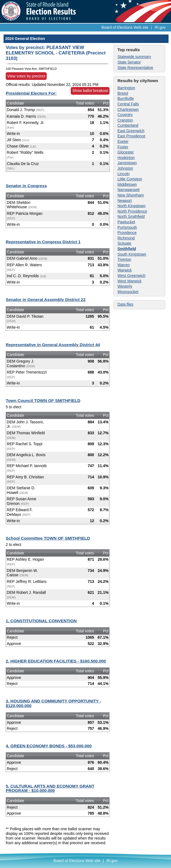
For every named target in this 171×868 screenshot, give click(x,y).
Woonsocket (128, 292)
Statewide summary (134, 57)
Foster (123, 147)
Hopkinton (126, 158)
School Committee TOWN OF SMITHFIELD (48, 538)
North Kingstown (132, 206)
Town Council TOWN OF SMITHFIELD (43, 400)
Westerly (125, 286)
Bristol (123, 93)
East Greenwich (131, 131)
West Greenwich (131, 276)
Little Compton (130, 179)
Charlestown (128, 109)
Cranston (125, 120)
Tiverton (124, 259)
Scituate (124, 243)
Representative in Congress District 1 (43, 242)
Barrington (126, 88)
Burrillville (126, 99)
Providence (127, 233)
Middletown (127, 184)
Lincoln (123, 174)
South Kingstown (132, 254)
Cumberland (128, 125)
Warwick (125, 270)
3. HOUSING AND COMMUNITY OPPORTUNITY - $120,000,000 (53, 703)
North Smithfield (131, 216)
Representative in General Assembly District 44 (53, 345)
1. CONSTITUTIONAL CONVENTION (41, 621)
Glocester (126, 152)
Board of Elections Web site (125, 27)
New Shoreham (131, 195)
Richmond (126, 238)
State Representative (135, 68)
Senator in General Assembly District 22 (46, 300)
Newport (125, 201)
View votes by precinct (26, 76)
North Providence (132, 211)
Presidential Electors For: (31, 93)
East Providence (131, 136)
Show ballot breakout (90, 91)
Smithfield (127, 249)
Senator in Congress (26, 186)
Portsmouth (127, 227)
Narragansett (129, 190)
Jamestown (127, 163)
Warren (124, 265)
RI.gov (160, 27)
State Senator (129, 62)
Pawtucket (126, 222)
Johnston (125, 168)
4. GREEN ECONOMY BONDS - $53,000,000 (49, 746)
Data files (125, 304)
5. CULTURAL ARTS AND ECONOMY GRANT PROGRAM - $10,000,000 (50, 788)
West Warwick (129, 281)
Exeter (123, 141)
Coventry (125, 115)
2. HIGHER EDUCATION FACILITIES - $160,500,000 (56, 661)
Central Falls (128, 104)
